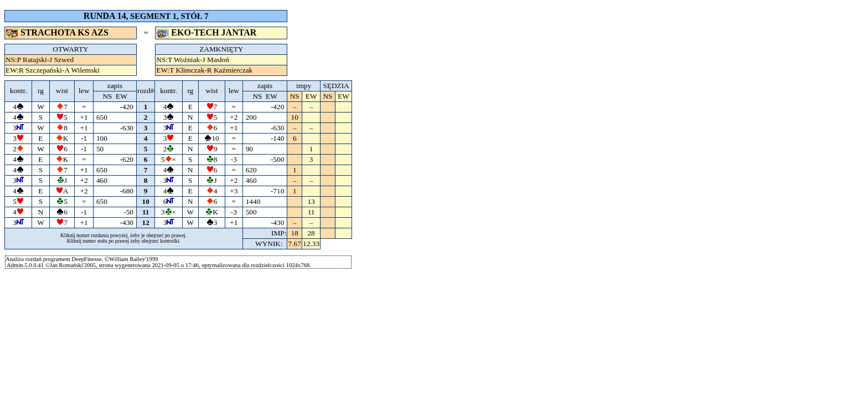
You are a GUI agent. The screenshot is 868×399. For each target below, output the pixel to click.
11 (146, 212)
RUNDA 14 (105, 16)
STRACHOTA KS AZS (58, 32)
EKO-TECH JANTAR (207, 32)
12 (146, 222)
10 (146, 201)
